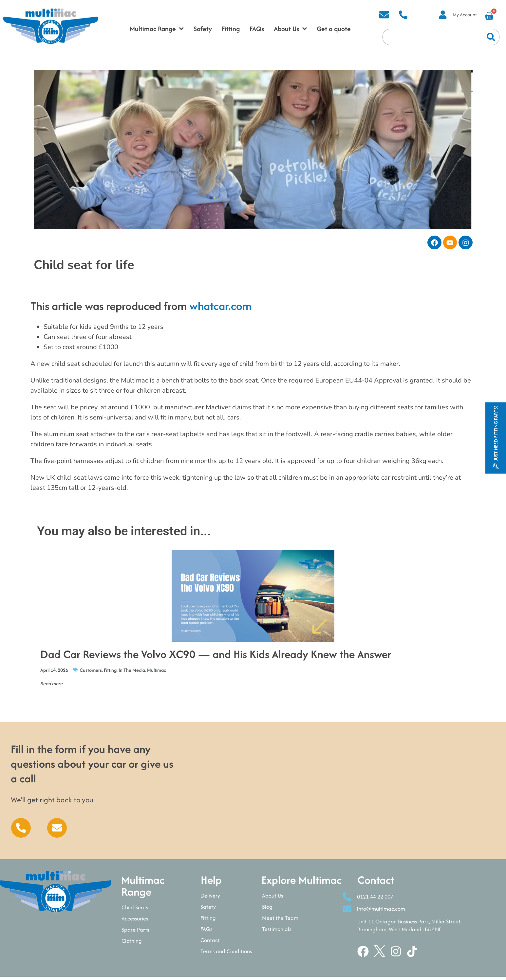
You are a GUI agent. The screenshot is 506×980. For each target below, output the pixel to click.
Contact (210, 943)
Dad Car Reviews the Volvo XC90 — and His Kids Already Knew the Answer (216, 657)
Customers (91, 673)
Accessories (135, 921)
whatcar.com (220, 308)
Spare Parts (135, 932)
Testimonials (277, 932)
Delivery (210, 898)
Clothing (132, 943)
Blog (267, 909)
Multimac (157, 673)
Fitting (110, 673)
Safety (208, 909)
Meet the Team (280, 920)
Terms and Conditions (226, 954)
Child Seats (135, 910)
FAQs (206, 932)
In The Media (132, 673)
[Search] (491, 37)
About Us (272, 898)
